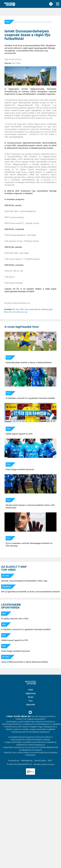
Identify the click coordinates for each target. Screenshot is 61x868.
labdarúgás (48, 309)
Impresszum (14, 761)
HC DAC (6, 576)
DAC (4, 614)
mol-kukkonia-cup (19, 312)
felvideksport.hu (45, 724)
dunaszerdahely (33, 309)
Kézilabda (6, 587)
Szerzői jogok (40, 761)
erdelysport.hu (30, 724)
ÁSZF (50, 761)
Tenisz (31, 697)
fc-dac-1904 (19, 309)
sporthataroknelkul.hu (12, 724)
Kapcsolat (30, 705)
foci (7, 312)
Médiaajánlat (27, 761)
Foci (7, 22)
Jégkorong (31, 693)
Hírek (31, 690)
